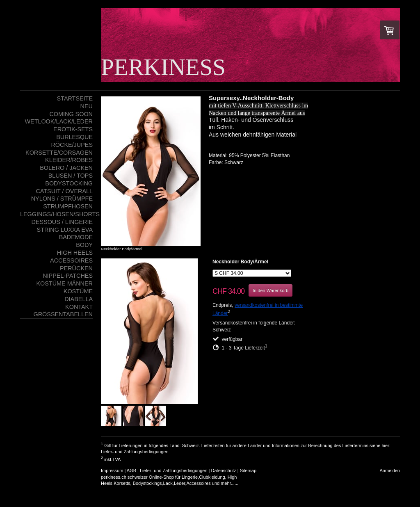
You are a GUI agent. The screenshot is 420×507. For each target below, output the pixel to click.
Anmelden (390, 470)
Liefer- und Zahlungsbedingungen (135, 452)
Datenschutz (224, 470)
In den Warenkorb (270, 290)
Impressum (112, 470)
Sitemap (248, 470)
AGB (131, 470)
